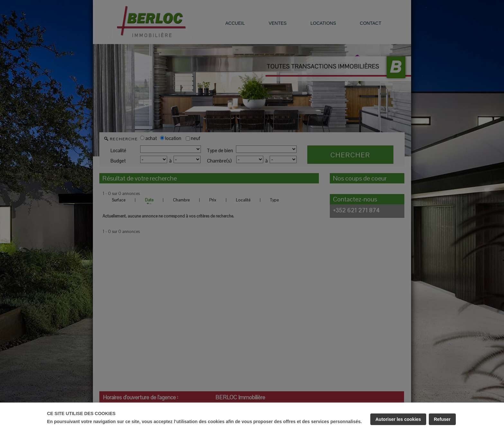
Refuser (442, 419)
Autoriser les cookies (398, 419)
